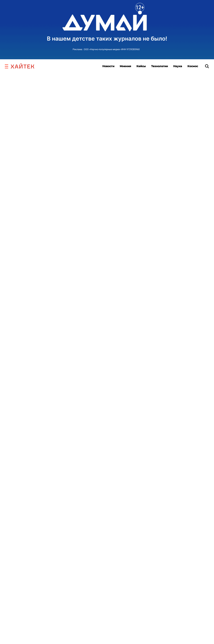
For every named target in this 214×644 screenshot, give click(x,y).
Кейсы (141, 66)
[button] (7, 66)
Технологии (159, 66)
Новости (108, 66)
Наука (178, 66)
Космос (193, 66)
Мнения (125, 66)
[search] (207, 66)
